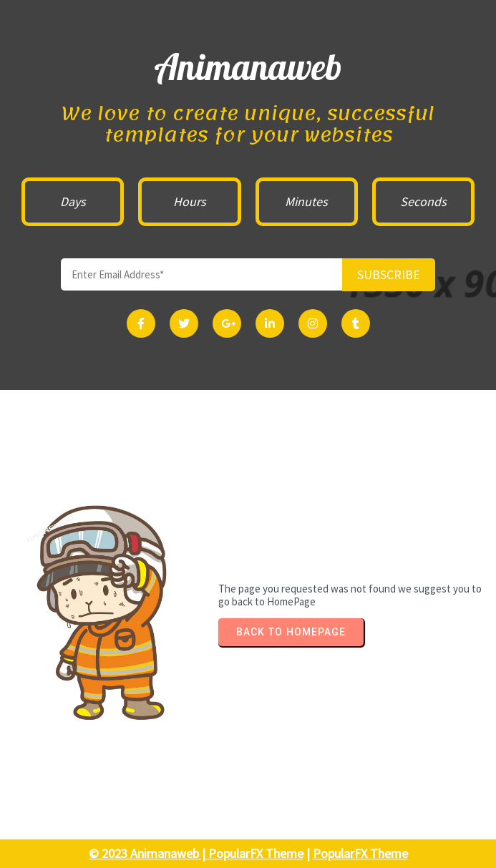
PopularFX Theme (256, 853)
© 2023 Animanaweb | (149, 853)
